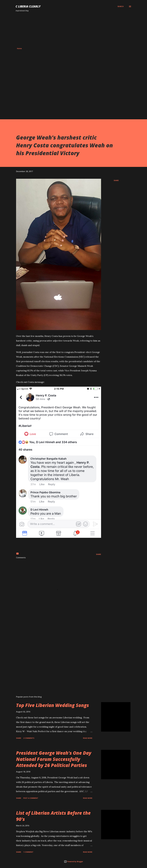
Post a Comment (31, 798)
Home (19, 48)
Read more (88, 738)
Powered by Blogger (73, 862)
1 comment (28, 852)
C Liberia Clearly (28, 6)
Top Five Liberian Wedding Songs (52, 705)
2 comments (29, 738)
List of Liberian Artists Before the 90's (53, 816)
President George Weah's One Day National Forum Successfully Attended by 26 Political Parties (54, 759)
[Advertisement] (73, 30)
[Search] (121, 6)
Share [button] (116, 180)
